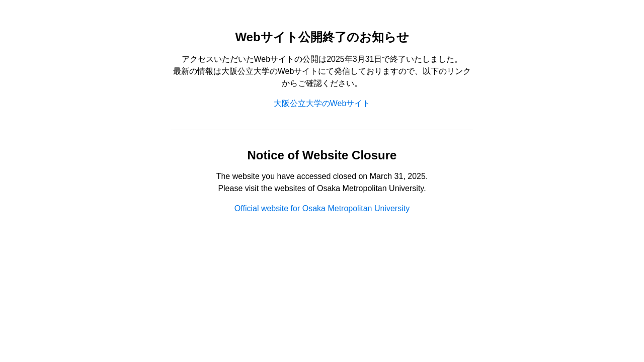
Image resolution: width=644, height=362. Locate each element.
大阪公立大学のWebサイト (322, 103)
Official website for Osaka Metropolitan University (322, 208)
